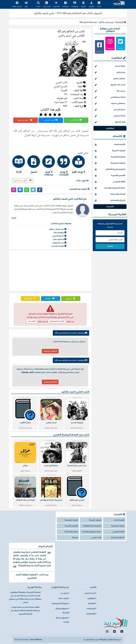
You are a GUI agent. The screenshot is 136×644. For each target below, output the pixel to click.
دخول (26, 4)
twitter (121, 48)
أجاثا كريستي (110, 116)
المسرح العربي (61, 87)
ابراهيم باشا (60, 233)
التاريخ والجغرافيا (110, 201)
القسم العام (110, 145)
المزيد (14, 218)
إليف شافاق (110, 122)
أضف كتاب (56, 4)
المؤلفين (91, 4)
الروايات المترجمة (110, 163)
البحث (38, 4)
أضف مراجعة (25, 120)
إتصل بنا (32, 321)
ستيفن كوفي (110, 79)
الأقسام (83, 4)
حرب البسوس (59, 243)
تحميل (71, 299)
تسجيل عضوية (17, 4)
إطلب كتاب (47, 4)
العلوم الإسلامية (110, 157)
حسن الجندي (110, 110)
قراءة (51, 299)
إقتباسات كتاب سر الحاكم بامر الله (71, 360)
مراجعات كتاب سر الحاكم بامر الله (71, 333)
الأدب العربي (61, 83)
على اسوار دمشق (58, 229)
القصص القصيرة (110, 176)
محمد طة (110, 91)
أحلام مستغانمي (110, 97)
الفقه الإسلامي (110, 182)
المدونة (75, 537)
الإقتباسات (75, 4)
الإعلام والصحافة (110, 194)
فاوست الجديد (59, 246)
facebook (99, 52)
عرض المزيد (83, 153)
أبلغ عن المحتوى (23, 181)
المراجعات (65, 4)
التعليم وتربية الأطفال (110, 170)
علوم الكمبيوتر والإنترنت (110, 188)
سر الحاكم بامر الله (88, 22)
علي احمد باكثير (106, 22)
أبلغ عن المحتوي (57, 321)
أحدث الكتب (90, 593)
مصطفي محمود (110, 104)
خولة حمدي (110, 66)
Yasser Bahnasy (36, 640)
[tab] (80, 164)
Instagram (110, 48)
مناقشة (30, 299)
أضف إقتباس (51, 120)
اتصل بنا (65, 593)
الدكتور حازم (60, 239)
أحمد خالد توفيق (110, 85)
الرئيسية (121, 22)
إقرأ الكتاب (76, 120)
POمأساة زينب (59, 236)
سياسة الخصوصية (60, 603)
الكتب (99, 4)
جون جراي (110, 73)
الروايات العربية (110, 151)
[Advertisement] (50, 271)
